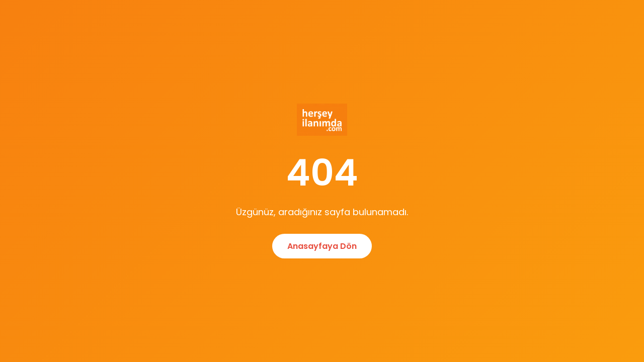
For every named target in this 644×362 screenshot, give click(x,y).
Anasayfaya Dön (322, 246)
